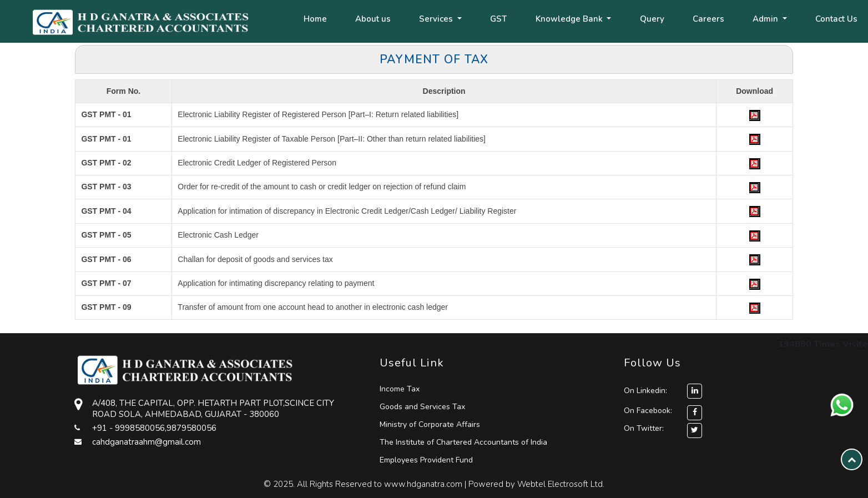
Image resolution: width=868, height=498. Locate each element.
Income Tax (400, 389)
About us (373, 19)
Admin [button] (766, 19)
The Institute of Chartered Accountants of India (463, 442)
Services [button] (437, 19)
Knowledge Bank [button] (570, 19)
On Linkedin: (663, 391)
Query (652, 19)
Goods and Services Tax (422, 407)
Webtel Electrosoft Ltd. (561, 484)
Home (315, 19)
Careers (708, 19)
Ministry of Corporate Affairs (430, 424)
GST (498, 19)
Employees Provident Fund (426, 460)
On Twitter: (644, 428)
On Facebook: (648, 411)
